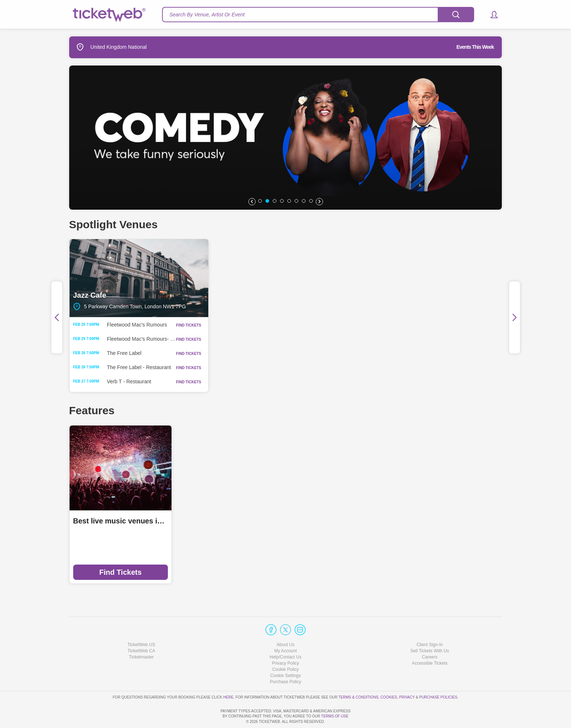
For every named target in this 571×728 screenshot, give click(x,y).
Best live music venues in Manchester (121, 521)
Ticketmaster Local (216, 521)
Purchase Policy (285, 661)
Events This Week (475, 47)
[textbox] (318, 15)
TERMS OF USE (335, 716)
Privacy (407, 676)
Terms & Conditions (358, 676)
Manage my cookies (286, 655)
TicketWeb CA (141, 630)
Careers (430, 636)
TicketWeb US (141, 624)
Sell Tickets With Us (430, 630)
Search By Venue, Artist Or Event (207, 15)
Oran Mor (432, 278)
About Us (285, 624)
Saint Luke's (286, 278)
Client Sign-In (430, 624)
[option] (285, 138)
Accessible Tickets (430, 642)
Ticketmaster (141, 636)
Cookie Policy (286, 649)
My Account (285, 630)
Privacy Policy (286, 642)
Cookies (389, 676)
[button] (491, 15)
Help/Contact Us (285, 636)
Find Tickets (120, 572)
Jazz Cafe (139, 278)
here (228, 676)
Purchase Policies (438, 676)
